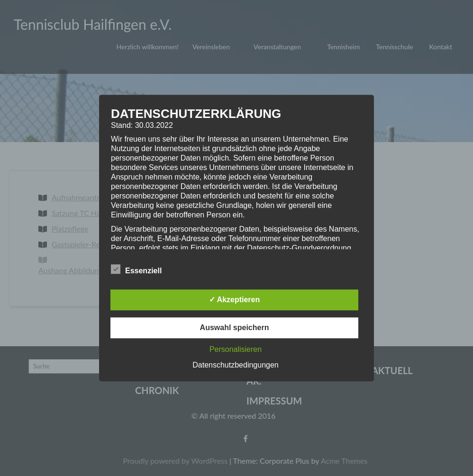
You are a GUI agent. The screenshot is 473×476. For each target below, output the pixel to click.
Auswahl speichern (235, 328)
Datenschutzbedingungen (235, 365)
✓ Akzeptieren (235, 300)
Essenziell (136, 269)
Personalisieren (236, 349)
